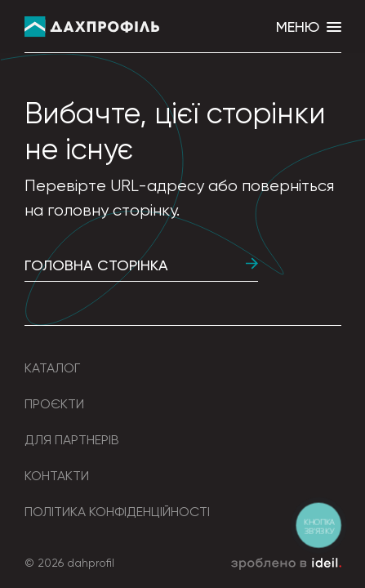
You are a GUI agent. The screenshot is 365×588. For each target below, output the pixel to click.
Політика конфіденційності (117, 512)
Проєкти (54, 404)
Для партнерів (72, 440)
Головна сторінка (141, 265)
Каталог (52, 368)
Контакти (57, 476)
